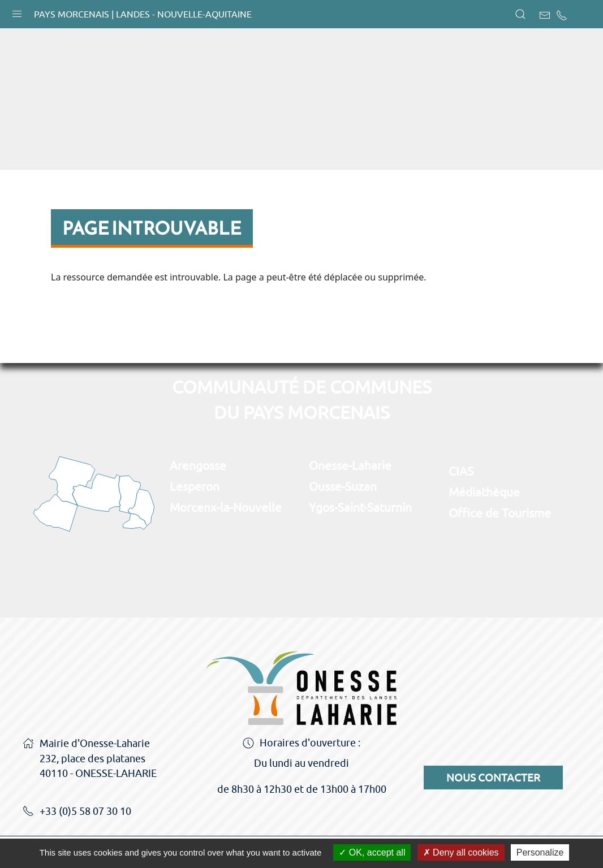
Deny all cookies (461, 852)
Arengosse (198, 465)
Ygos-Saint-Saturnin (360, 507)
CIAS (461, 471)
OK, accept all (372, 852)
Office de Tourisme (500, 513)
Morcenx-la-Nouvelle (226, 507)
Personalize (540, 852)
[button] (17, 11)
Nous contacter (493, 778)
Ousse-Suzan (343, 486)
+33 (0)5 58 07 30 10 (77, 812)
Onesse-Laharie (350, 465)
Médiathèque (484, 492)
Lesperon (195, 486)
